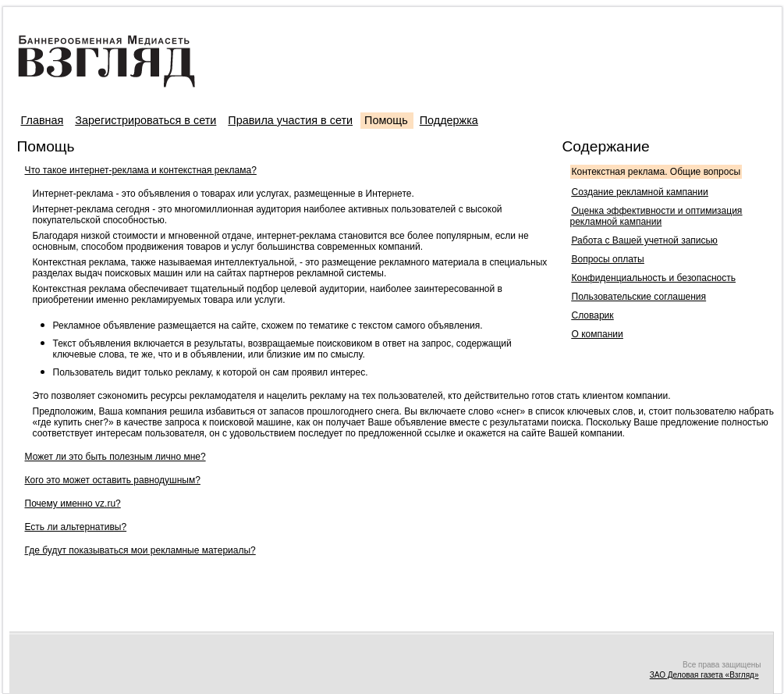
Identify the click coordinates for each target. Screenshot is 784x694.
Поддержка (449, 120)
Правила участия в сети (290, 120)
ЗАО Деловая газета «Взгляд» (704, 675)
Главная (43, 120)
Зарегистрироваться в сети (145, 120)
